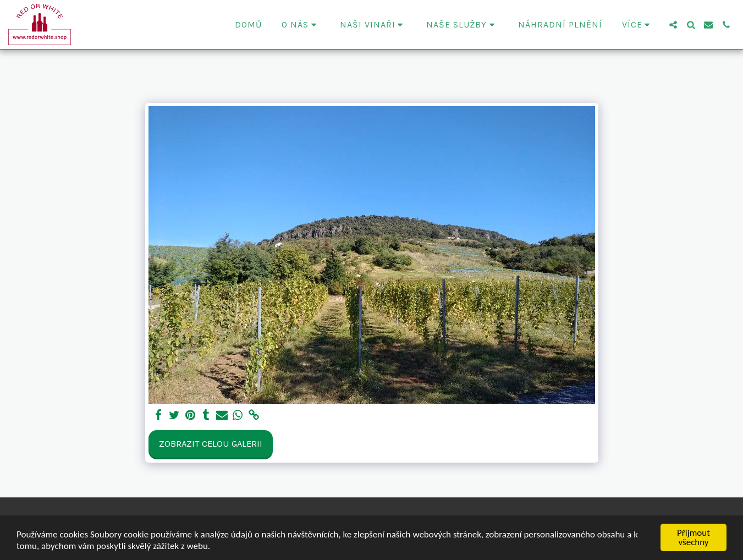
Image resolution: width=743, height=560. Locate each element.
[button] (301, 25)
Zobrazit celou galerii (211, 444)
